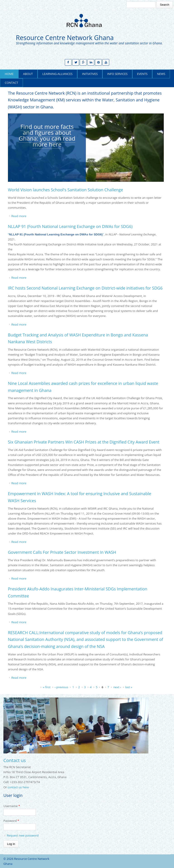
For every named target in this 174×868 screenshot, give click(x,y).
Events (142, 74)
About (28, 74)
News (161, 74)
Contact (11, 83)
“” (56, 234)
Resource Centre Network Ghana (65, 38)
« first (47, 687)
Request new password (23, 835)
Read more (19, 216)
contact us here (18, 787)
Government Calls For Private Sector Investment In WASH (62, 552)
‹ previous (61, 687)
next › (117, 687)
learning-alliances (57, 74)
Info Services (117, 74)
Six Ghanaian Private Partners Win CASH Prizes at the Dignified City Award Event (84, 442)
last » (129, 687)
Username (12, 806)
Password (11, 821)
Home (9, 74)
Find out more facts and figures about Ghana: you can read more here (47, 135)
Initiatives (90, 74)
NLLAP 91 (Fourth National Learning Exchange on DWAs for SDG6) (70, 226)
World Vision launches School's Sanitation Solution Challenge (65, 190)
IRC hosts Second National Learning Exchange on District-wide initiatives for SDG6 (85, 288)
